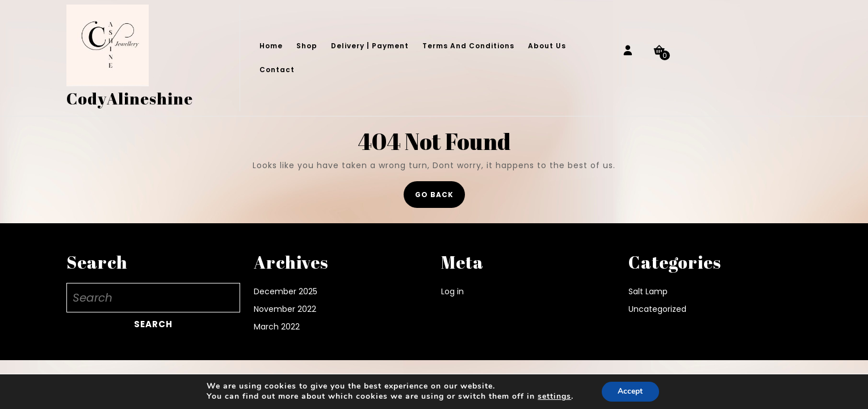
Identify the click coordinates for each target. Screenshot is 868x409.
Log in (452, 291)
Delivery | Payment (370, 46)
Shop (307, 46)
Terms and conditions (468, 46)
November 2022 (285, 309)
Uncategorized (657, 309)
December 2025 (286, 291)
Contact (277, 70)
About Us (547, 46)
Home (271, 46)
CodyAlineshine (130, 98)
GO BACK (440, 198)
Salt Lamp (648, 291)
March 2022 (277, 327)
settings (554, 397)
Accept (630, 391)
